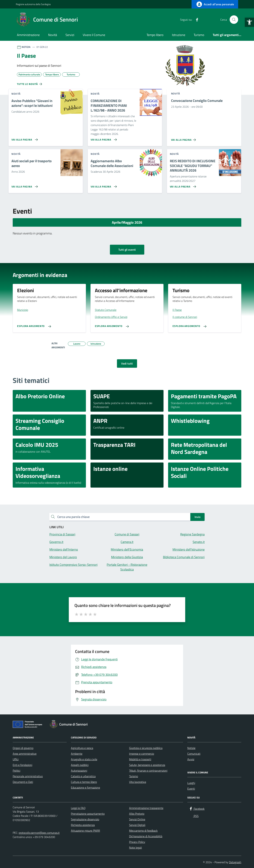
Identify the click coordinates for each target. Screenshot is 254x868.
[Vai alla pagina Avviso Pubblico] (24, 138)
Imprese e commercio (142, 754)
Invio (197, 517)
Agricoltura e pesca (82, 748)
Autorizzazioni (79, 771)
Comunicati (194, 754)
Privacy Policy (137, 842)
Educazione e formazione (85, 788)
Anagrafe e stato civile (84, 759)
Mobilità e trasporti (140, 759)
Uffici (16, 759)
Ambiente (77, 754)
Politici (16, 771)
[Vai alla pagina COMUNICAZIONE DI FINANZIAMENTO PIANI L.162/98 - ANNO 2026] (103, 138)
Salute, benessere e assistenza (147, 765)
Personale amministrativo (28, 776)
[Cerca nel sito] (234, 20)
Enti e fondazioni (22, 765)
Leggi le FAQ (78, 808)
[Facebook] (196, 20)
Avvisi (191, 759)
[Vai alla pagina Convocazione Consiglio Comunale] (184, 138)
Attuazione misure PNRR (85, 831)
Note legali (135, 848)
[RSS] (203, 20)
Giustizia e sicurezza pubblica (146, 748)
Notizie (191, 748)
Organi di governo (23, 748)
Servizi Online (137, 819)
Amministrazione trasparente (146, 808)
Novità (53, 35)
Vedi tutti (127, 363)
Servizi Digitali (137, 825)
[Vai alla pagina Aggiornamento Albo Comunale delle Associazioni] (103, 185)
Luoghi (191, 783)
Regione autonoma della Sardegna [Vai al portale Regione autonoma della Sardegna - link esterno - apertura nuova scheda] (33, 4)
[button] (249, 22)
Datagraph (235, 862)
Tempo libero (155, 35)
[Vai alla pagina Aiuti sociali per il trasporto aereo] (24, 185)
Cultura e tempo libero (84, 782)
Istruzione (179, 35)
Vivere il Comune (94, 35)
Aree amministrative (25, 754)
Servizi (70, 35)
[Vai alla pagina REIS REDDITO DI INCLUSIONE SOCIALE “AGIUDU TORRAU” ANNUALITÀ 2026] (182, 185)
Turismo (199, 35)
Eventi (191, 789)
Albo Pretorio (137, 814)
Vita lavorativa (138, 782)
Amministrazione (28, 35)
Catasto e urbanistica (83, 776)
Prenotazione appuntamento (88, 814)
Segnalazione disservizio (85, 819)
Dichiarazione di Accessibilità (146, 836)
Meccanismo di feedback (143, 831)
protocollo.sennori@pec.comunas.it (39, 833)
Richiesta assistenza (83, 825)
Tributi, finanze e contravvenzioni (148, 771)
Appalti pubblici (80, 765)
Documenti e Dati (23, 782)
